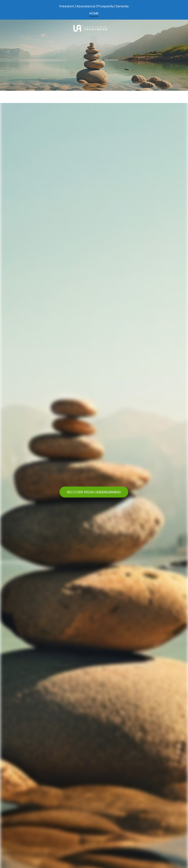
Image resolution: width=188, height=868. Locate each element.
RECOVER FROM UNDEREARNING (94, 493)
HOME (94, 13)
